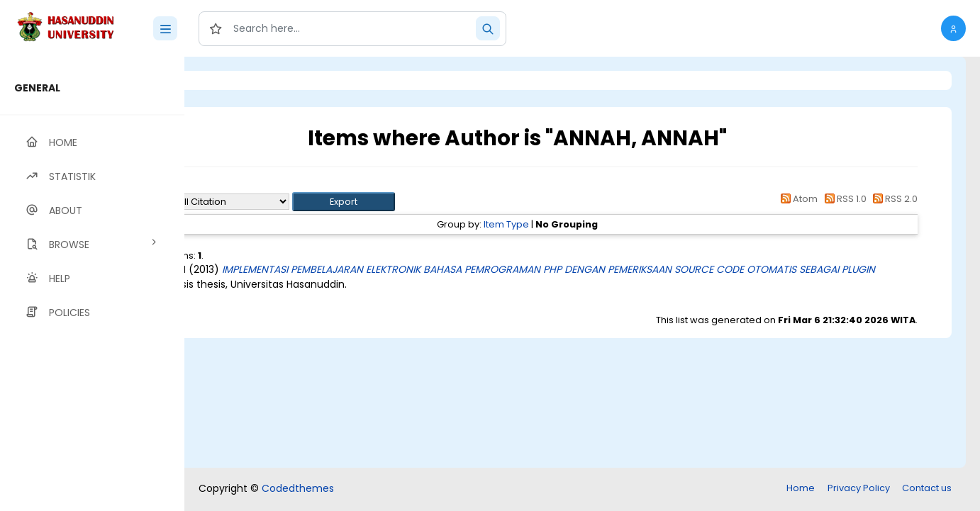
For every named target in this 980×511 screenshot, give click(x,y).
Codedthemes (298, 488)
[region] (92, 284)
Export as (253, 202)
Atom (797, 199)
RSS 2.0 (893, 199)
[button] (953, 28)
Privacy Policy (859, 488)
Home (801, 488)
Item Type (564, 224)
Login (245, 80)
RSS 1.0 (843, 199)
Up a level (261, 185)
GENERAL (37, 88)
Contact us (927, 488)
